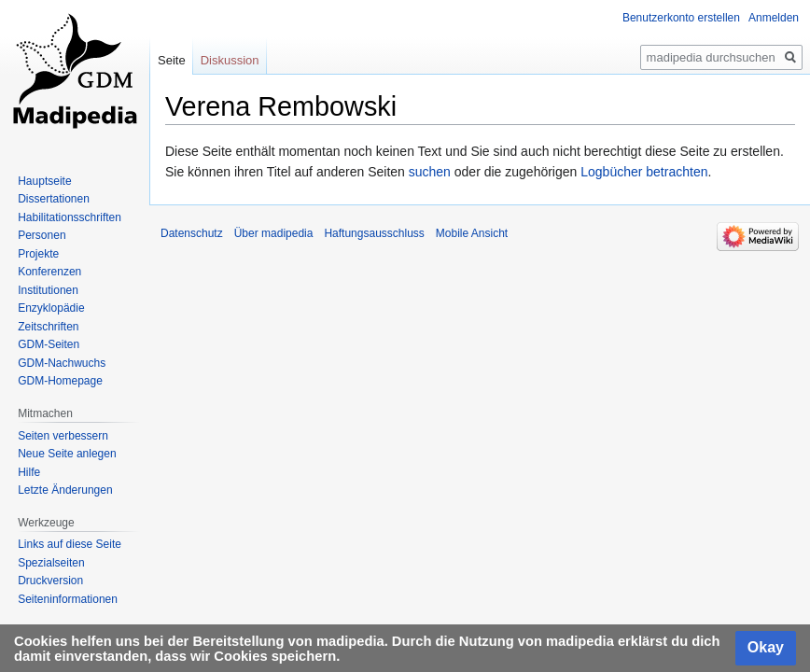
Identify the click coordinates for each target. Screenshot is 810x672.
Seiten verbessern (63, 436)
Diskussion (230, 60)
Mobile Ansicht (472, 233)
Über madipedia (274, 233)
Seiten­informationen (68, 599)
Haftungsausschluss (374, 233)
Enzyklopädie (51, 308)
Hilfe (29, 472)
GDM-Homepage (60, 381)
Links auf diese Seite (70, 544)
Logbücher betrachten (644, 172)
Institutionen (48, 290)
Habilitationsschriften (70, 217)
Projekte (38, 254)
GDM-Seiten (49, 344)
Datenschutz (192, 233)
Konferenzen (49, 272)
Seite (172, 60)
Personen (42, 235)
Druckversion (50, 581)
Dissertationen (54, 199)
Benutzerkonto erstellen (681, 18)
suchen (430, 172)
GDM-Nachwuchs (62, 363)
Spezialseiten (51, 563)
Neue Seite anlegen (67, 454)
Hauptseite (44, 181)
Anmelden (774, 18)
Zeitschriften (48, 327)
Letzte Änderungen (65, 490)
